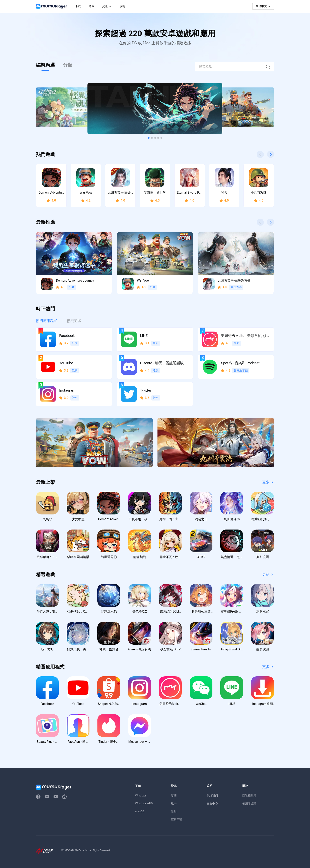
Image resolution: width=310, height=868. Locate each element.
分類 (68, 65)
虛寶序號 (177, 819)
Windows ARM (144, 803)
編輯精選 (45, 65)
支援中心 (212, 803)
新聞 (174, 795)
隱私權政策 (249, 795)
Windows (141, 795)
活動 (174, 811)
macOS (140, 811)
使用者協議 (249, 803)
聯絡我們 (212, 795)
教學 (174, 803)
